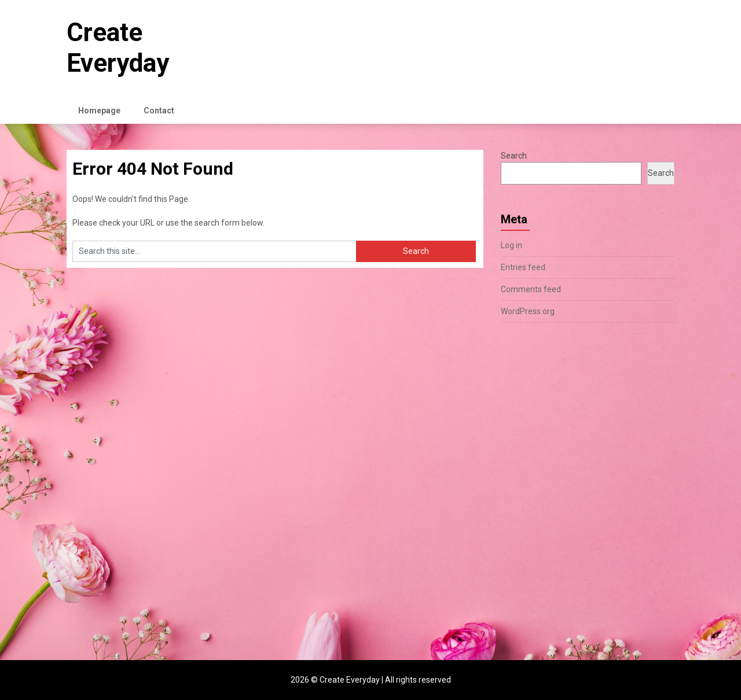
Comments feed (531, 289)
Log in (511, 245)
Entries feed (523, 267)
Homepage (99, 110)
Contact (159, 110)
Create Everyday (118, 48)
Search (514, 156)
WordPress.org (528, 311)
